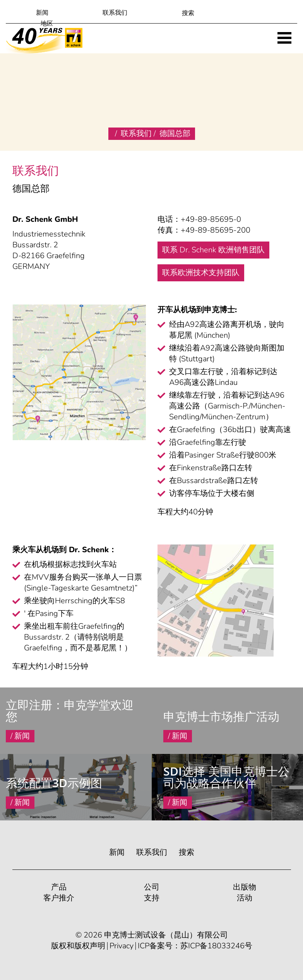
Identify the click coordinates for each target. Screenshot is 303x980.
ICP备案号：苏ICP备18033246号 (195, 946)
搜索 (187, 852)
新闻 (42, 13)
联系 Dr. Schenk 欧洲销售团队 (213, 250)
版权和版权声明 (78, 946)
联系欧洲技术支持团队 (201, 273)
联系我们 (115, 13)
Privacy (122, 946)
